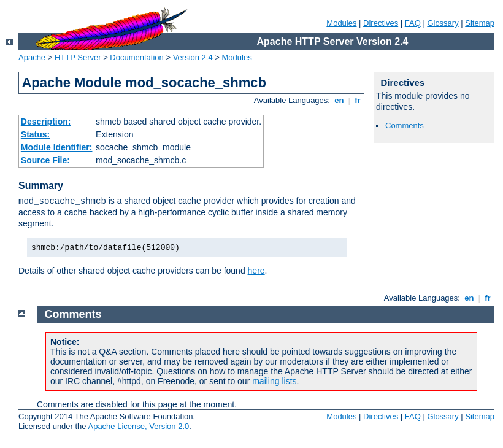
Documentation (136, 57)
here (256, 271)
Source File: (45, 160)
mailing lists (274, 381)
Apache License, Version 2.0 (138, 426)
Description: (46, 122)
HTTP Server (78, 57)
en (339, 100)
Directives (381, 23)
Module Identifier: (57, 147)
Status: (35, 134)
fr (358, 100)
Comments (405, 126)
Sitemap (480, 23)
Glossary (443, 23)
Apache (32, 57)
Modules (341, 23)
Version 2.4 (193, 57)
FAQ (413, 23)
